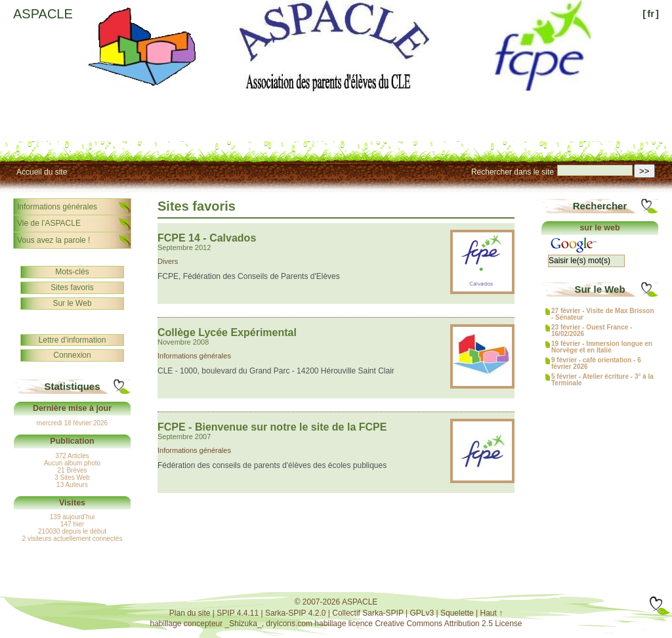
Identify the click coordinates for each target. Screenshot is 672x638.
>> (644, 171)
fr (651, 13)
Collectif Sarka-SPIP (368, 613)
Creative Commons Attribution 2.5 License (448, 624)
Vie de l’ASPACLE (49, 223)
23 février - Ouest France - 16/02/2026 (592, 331)
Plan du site (190, 613)
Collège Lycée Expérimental (227, 332)
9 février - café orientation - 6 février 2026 (596, 364)
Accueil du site (42, 172)
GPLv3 (422, 613)
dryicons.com (289, 624)
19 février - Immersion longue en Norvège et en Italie (602, 347)
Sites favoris (72, 287)
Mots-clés (72, 272)
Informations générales (194, 356)
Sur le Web (72, 303)
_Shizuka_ (243, 624)
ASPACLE (43, 14)
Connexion (72, 355)
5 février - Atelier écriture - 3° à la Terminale (602, 380)
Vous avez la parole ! (53, 240)
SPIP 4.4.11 (238, 613)
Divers (168, 261)
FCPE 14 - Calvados (207, 238)
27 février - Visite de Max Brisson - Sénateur (603, 314)
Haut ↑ (492, 613)
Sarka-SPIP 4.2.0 (296, 613)
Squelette (457, 613)
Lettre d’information (73, 340)
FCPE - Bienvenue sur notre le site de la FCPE (272, 427)
